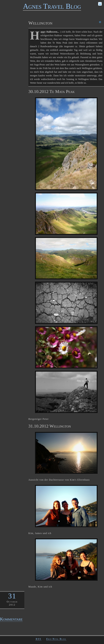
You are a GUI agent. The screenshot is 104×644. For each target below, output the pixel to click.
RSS (38, 639)
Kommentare (11, 619)
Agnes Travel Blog (52, 6)
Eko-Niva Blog (56, 639)
